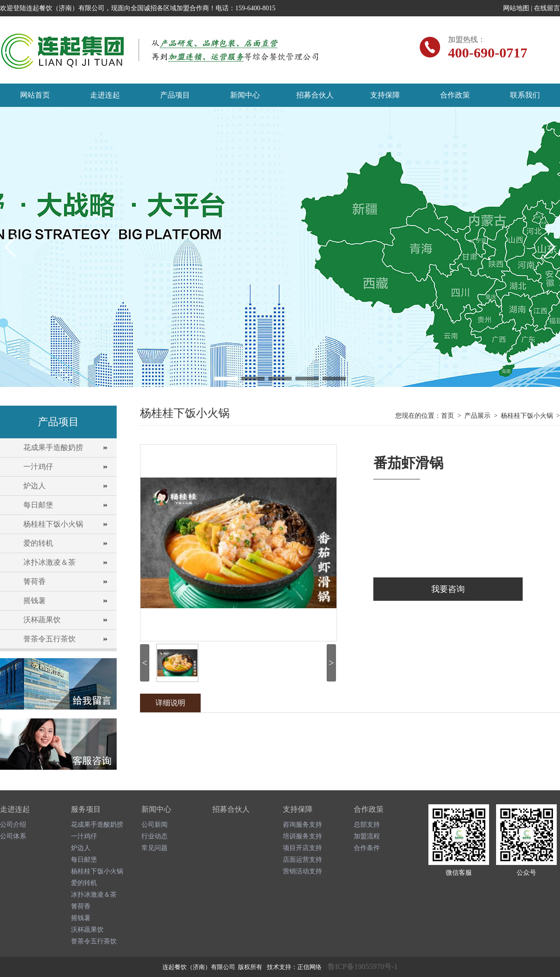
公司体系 (13, 836)
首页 (448, 416)
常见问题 (154, 848)
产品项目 (175, 95)
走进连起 (105, 95)
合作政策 (455, 95)
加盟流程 (367, 836)
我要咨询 (448, 589)
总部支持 (367, 825)
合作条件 (367, 848)
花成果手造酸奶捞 (53, 447)
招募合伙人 (315, 95)
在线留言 (547, 8)
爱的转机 (38, 543)
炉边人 (35, 486)
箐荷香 (35, 581)
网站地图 (516, 8)
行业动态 (154, 836)
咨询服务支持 (302, 825)
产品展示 (477, 416)
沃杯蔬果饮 (42, 620)
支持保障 (385, 95)
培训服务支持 (302, 836)
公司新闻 (154, 825)
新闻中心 (245, 95)
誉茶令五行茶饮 (49, 639)
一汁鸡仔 (38, 467)
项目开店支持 (302, 848)
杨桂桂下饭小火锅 (53, 524)
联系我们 (525, 95)
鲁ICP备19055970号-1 (363, 966)
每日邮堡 (38, 505)
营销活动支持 (302, 871)
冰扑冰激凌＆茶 (49, 562)
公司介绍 (13, 825)
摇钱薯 (35, 601)
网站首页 (35, 95)
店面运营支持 (302, 860)
